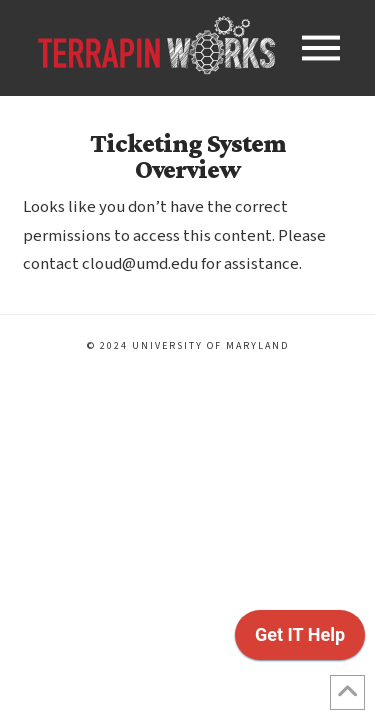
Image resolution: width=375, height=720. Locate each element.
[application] (300, 640)
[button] (321, 48)
